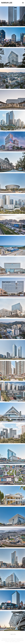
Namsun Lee (7, 3)
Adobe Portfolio (10, 639)
